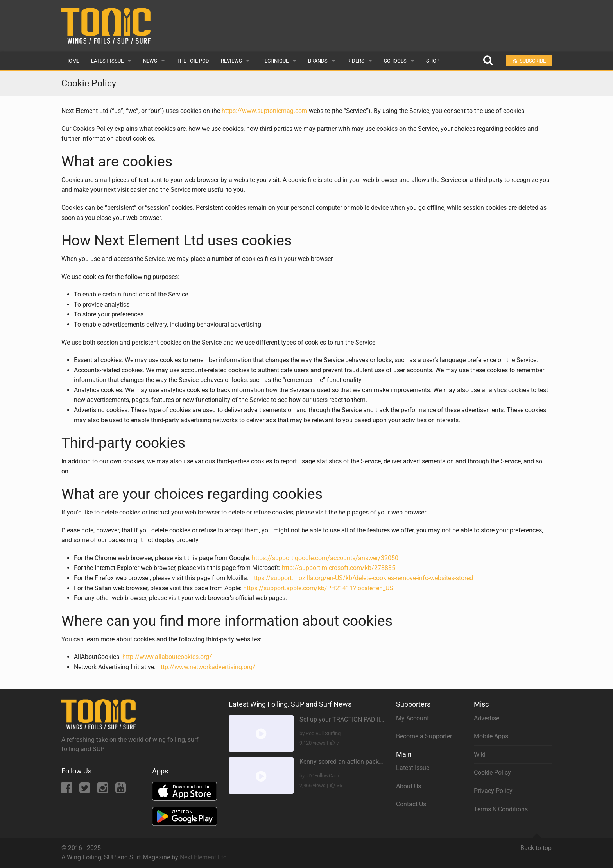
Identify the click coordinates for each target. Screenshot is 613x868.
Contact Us (411, 804)
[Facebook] (67, 790)
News (150, 61)
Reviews (231, 61)
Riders (356, 61)
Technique (275, 61)
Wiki (480, 755)
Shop (433, 61)
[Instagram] (103, 790)
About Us (409, 786)
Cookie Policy (492, 772)
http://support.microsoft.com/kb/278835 (339, 568)
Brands (318, 61)
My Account (412, 718)
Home (72, 61)
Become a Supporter (424, 736)
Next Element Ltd (203, 857)
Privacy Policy (493, 791)
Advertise (487, 718)
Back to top (536, 845)
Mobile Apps (491, 736)
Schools (395, 61)
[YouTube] (121, 790)
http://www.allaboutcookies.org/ (167, 657)
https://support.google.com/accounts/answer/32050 (325, 558)
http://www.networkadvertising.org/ (206, 667)
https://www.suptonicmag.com (264, 111)
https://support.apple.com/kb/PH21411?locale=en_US (318, 588)
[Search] (488, 61)
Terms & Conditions (501, 809)
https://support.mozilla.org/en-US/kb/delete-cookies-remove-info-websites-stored (362, 578)
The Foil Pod (193, 61)
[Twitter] (85, 790)
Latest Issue (107, 61)
